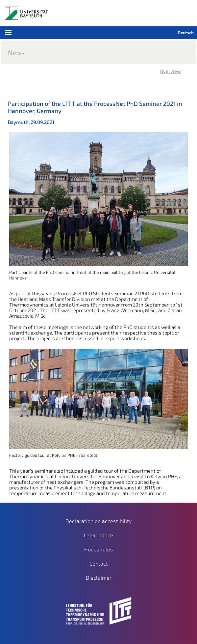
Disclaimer (99, 578)
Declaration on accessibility (98, 521)
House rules (98, 549)
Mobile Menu (43, 35)
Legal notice (98, 535)
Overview (171, 71)
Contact (99, 563)
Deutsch (186, 33)
